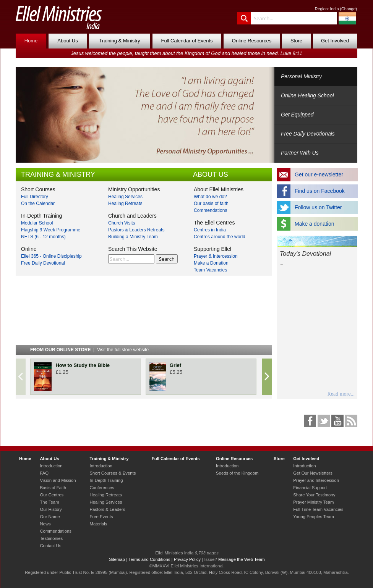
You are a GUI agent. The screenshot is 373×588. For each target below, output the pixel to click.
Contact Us (50, 546)
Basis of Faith (53, 488)
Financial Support (310, 488)
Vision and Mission (58, 480)
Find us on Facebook (320, 191)
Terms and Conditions (149, 559)
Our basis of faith (211, 204)
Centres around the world (220, 237)
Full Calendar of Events (187, 41)
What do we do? (210, 197)
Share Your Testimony (314, 495)
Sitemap (117, 559)
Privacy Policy (187, 559)
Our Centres (52, 495)
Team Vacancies (210, 270)
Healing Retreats (125, 204)
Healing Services (125, 197)
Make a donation (315, 224)
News (45, 524)
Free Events (101, 517)
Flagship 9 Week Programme (51, 230)
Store (296, 41)
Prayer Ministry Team (313, 502)
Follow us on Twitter (318, 207)
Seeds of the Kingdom (237, 473)
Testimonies (51, 538)
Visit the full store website (123, 350)
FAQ (44, 473)
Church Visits (122, 223)
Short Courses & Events (113, 473)
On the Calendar (38, 204)
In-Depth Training (106, 480)
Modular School (37, 223)
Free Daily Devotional (43, 263)
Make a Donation (211, 263)
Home (31, 41)
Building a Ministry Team (133, 237)
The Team (49, 502)
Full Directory (35, 197)
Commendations (210, 210)
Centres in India (210, 230)
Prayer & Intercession (216, 256)
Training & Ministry (119, 41)
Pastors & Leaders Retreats (136, 230)
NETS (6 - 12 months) (43, 237)
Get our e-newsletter (319, 174)
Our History (51, 509)
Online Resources (252, 41)
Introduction (51, 466)
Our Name (50, 517)
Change (348, 9)
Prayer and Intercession (316, 480)
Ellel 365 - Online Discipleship (51, 256)
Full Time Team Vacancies (318, 509)
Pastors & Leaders (108, 509)
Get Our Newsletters (313, 473)
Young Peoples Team (313, 517)
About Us (67, 41)
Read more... (341, 394)
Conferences (102, 488)
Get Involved (335, 41)
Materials (99, 524)
